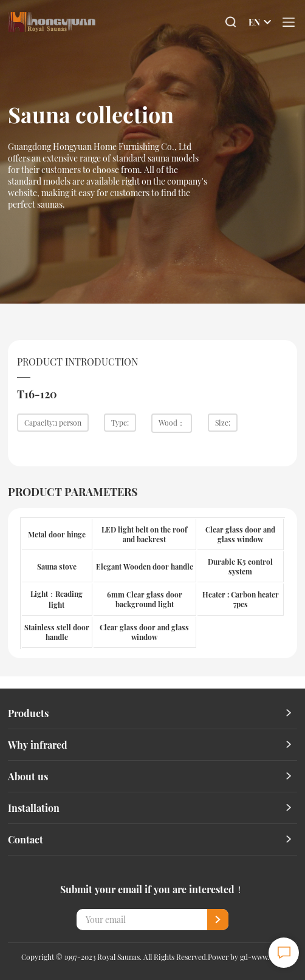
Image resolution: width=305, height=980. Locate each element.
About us (28, 776)
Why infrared (38, 745)
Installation (34, 808)
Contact (26, 839)
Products (28, 713)
